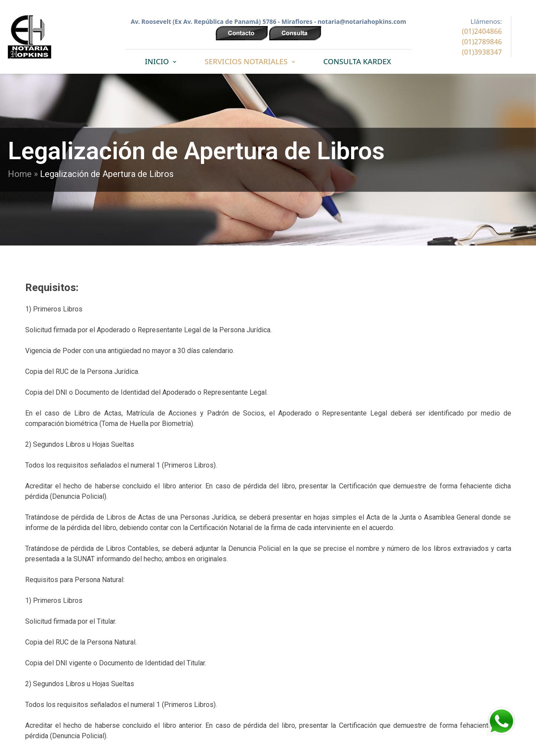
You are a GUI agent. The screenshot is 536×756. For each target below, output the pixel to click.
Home (20, 174)
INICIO (157, 61)
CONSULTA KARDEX (357, 61)
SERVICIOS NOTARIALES (246, 61)
